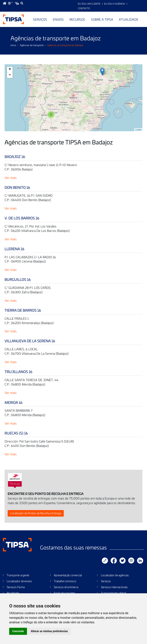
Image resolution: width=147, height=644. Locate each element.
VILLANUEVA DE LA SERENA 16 (30, 341)
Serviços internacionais (114, 587)
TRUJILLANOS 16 (18, 372)
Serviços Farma (16, 587)
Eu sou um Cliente (89, 4)
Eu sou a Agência (114, 4)
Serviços (40, 19)
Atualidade (129, 19)
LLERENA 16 (14, 249)
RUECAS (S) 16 (16, 433)
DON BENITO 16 (17, 187)
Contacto (84, 8)
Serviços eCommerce (66, 587)
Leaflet (138, 130)
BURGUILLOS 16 (18, 279)
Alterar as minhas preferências (49, 631)
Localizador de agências (115, 575)
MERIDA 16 (13, 402)
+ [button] (10, 69)
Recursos (77, 19)
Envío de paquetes (65, 593)
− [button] (10, 75)
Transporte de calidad (113, 593)
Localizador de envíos (19, 581)
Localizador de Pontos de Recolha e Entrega (36, 513)
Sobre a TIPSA (102, 19)
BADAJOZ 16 (15, 157)
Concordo (18, 631)
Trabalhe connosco (65, 581)
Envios (58, 19)
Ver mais (11, 178)
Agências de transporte (32, 45)
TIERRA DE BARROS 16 (23, 310)
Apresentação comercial (68, 575)
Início (13, 45)
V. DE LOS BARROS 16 (22, 218)
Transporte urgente (18, 575)
